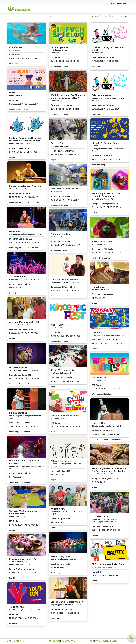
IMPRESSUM (54, 641)
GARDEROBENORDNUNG (106, 641)
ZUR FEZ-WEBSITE (15, 641)
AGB (92, 641)
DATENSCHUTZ (68, 641)
